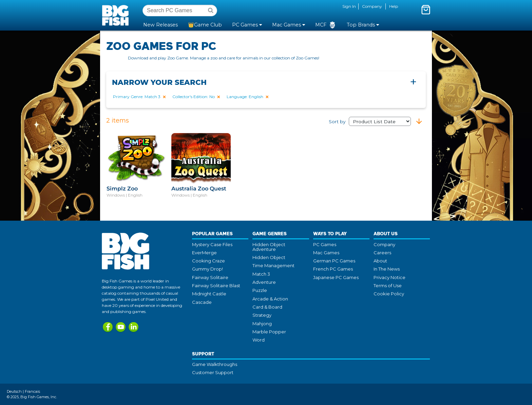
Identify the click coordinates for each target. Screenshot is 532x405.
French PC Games (333, 269)
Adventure (264, 282)
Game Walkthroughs (215, 364)
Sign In (349, 6)
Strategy (262, 315)
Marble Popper (269, 332)
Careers (382, 253)
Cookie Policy (389, 294)
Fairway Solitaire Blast (216, 286)
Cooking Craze (208, 261)
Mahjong (262, 324)
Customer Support (213, 372)
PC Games (325, 244)
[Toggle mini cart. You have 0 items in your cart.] (426, 10)
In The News (387, 269)
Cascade (202, 302)
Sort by (370, 122)
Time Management (273, 265)
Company (372, 6)
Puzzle (260, 290)
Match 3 (261, 274)
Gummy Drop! (207, 269)
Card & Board (267, 307)
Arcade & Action (270, 299)
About (380, 261)
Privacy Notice (389, 277)
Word (259, 340)
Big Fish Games (117, 15)
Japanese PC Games (336, 277)
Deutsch (14, 391)
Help (394, 6)
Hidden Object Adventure (269, 247)
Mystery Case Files (212, 244)
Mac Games (326, 253)
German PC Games (334, 261)
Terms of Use (388, 286)
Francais (32, 391)
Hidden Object (269, 257)
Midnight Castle (209, 294)
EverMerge (204, 253)
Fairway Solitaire (210, 277)
